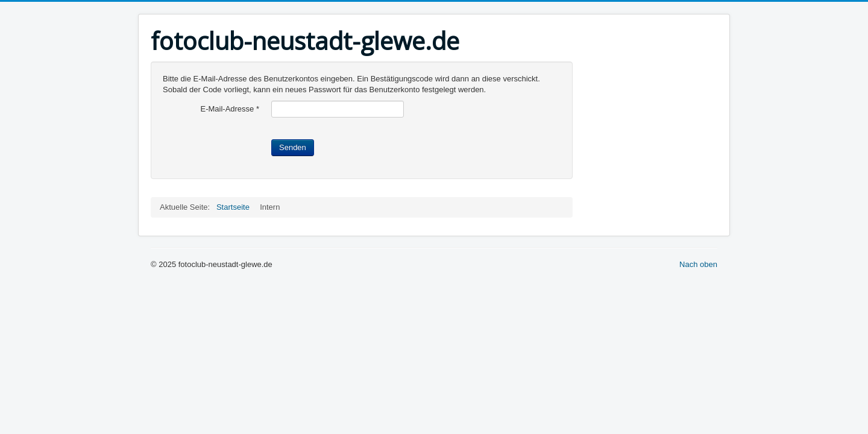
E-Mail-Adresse (230, 109)
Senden (293, 147)
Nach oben (698, 264)
